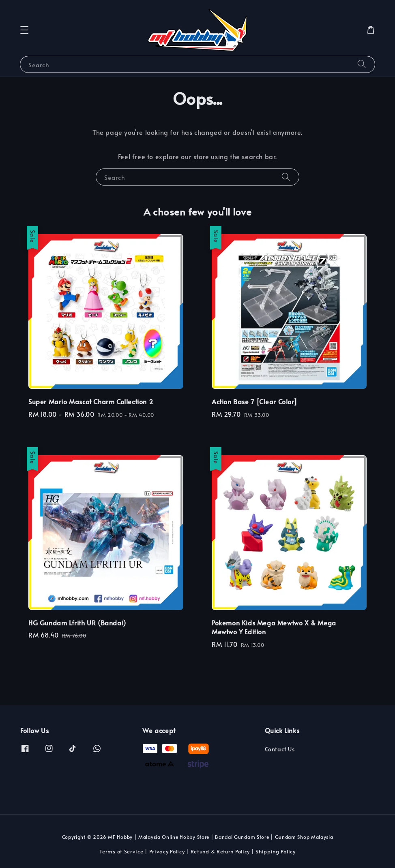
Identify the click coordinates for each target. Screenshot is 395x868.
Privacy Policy (167, 851)
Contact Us (280, 749)
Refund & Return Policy (220, 851)
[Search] (362, 64)
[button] (24, 30)
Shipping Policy (276, 851)
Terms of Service (121, 851)
